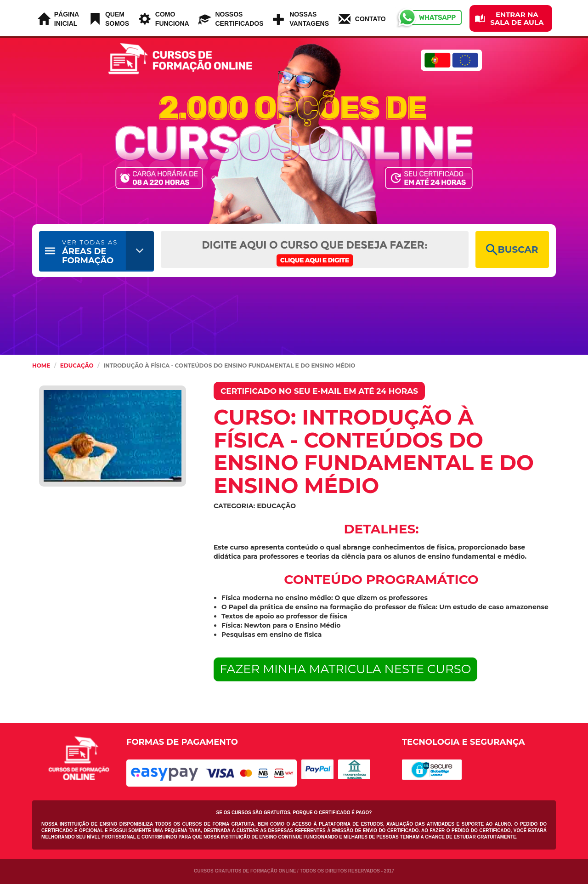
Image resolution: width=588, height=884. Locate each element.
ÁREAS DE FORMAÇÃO (90, 252)
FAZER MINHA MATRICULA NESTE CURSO (345, 669)
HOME (41, 365)
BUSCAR (512, 250)
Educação (77, 365)
